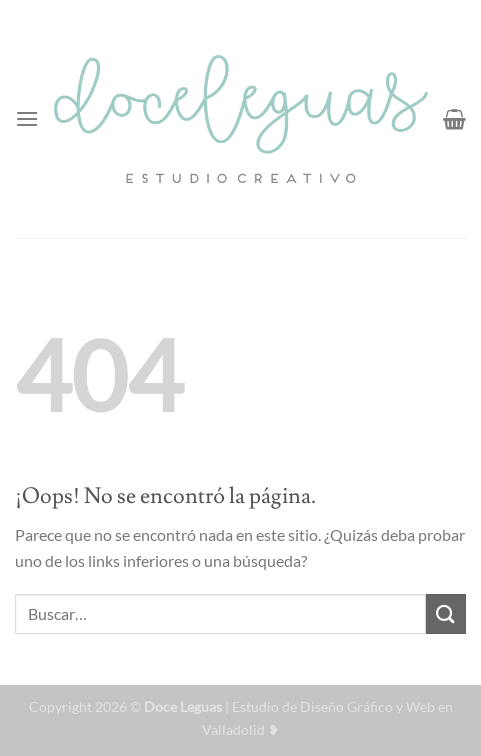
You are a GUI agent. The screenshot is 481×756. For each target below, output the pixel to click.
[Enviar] (446, 613)
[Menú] (27, 118)
